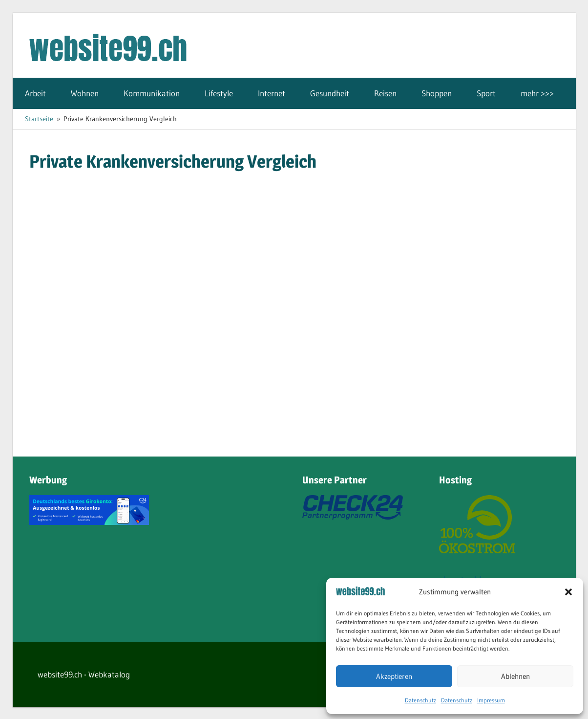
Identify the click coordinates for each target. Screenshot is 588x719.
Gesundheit (330, 93)
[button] (568, 592)
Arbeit (35, 93)
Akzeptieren (394, 676)
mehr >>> (537, 93)
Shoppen (437, 93)
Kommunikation (152, 93)
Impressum (491, 700)
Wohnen (85, 93)
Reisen (385, 93)
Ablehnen (515, 676)
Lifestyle (219, 93)
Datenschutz (420, 700)
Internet (272, 93)
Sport (486, 93)
